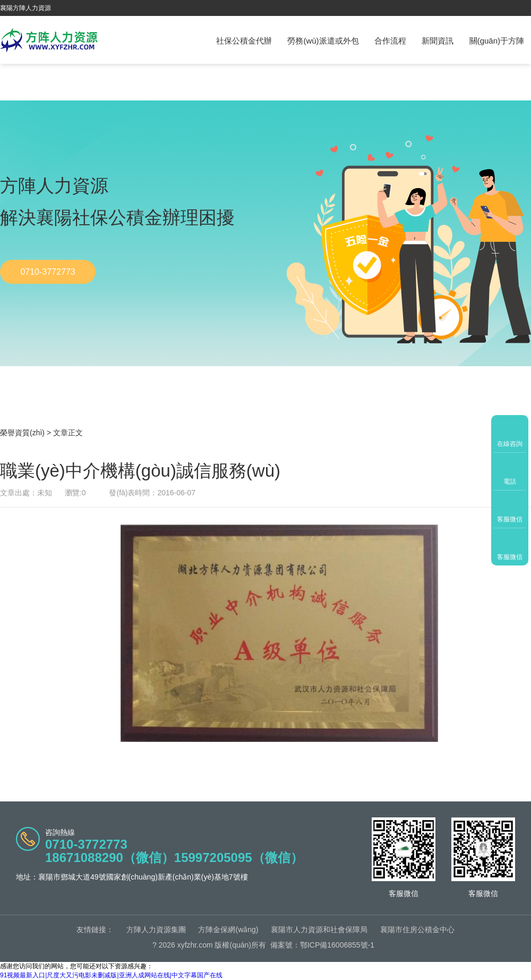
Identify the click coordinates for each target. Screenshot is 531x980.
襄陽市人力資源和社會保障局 (319, 930)
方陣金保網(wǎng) (228, 930)
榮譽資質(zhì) (22, 433)
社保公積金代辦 (244, 41)
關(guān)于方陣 (497, 41)
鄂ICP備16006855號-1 (337, 945)
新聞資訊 (438, 41)
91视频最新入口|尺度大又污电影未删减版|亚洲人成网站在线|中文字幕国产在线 (111, 975)
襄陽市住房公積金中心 (417, 930)
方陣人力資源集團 (156, 930)
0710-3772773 (48, 272)
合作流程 (390, 41)
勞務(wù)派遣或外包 (323, 41)
